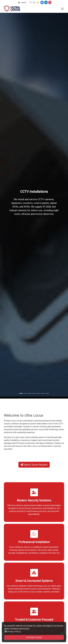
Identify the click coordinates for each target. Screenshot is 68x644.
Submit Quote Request (34, 465)
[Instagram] (50, 2)
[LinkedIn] (46, 2)
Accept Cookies (34, 637)
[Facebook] (42, 2)
